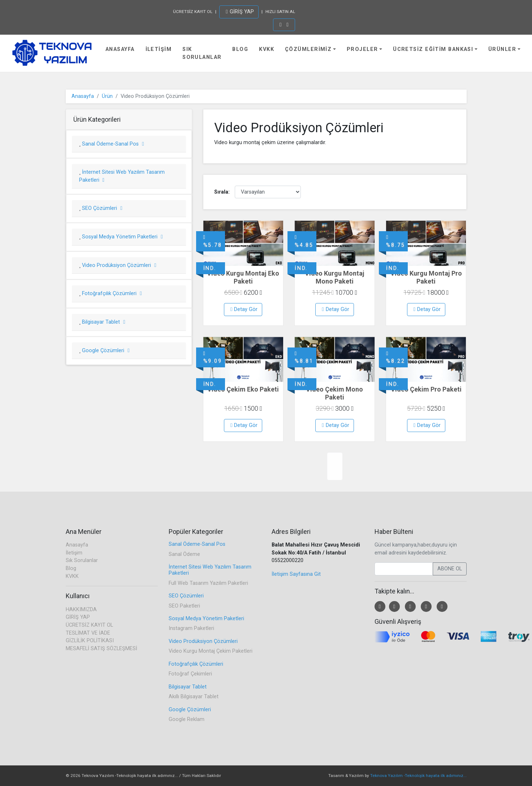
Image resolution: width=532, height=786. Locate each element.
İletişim (159, 49)
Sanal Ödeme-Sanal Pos (112, 144)
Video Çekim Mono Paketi (334, 393)
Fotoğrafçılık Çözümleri (111, 293)
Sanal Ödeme (184, 554)
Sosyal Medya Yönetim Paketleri (122, 237)
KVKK (267, 49)
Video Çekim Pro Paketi (426, 389)
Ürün (107, 96)
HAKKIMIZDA (81, 610)
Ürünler (502, 49)
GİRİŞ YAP (240, 12)
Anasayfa (120, 49)
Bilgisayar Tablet (103, 322)
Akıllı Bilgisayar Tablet (194, 697)
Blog (240, 49)
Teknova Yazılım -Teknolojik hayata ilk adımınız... (418, 776)
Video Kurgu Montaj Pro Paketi (426, 277)
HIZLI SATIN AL (280, 12)
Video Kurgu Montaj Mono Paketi (335, 277)
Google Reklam (187, 719)
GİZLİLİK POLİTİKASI (90, 641)
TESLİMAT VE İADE (88, 633)
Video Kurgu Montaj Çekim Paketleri (211, 651)
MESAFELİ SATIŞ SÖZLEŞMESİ (101, 649)
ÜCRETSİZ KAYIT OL (193, 12)
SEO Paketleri (184, 606)
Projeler (362, 49)
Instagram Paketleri (191, 628)
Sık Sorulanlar (202, 53)
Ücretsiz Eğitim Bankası (433, 49)
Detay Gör (244, 309)
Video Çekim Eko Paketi (243, 389)
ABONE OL (450, 569)
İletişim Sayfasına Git (296, 574)
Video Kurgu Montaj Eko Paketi (243, 277)
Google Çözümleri (105, 351)
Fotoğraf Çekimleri (190, 674)
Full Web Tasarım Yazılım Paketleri (208, 583)
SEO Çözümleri (101, 208)
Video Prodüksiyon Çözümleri (118, 265)
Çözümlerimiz (308, 49)
